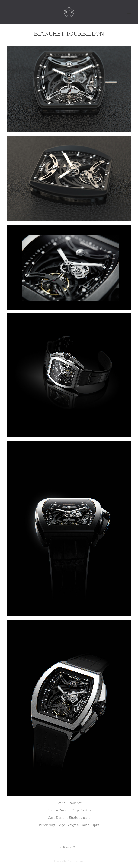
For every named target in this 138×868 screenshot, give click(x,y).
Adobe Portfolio (76, 861)
